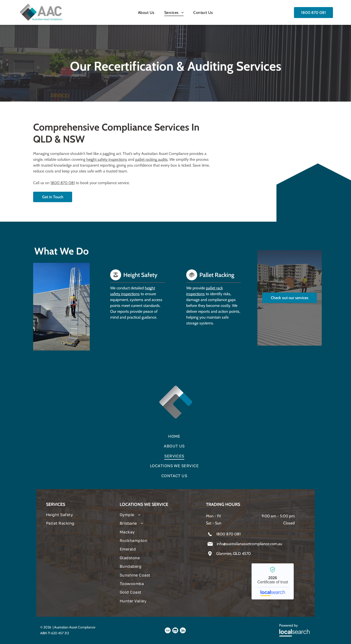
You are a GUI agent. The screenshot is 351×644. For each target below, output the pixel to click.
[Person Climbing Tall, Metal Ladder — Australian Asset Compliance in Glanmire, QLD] (61, 307)
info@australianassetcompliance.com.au (249, 544)
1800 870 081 (63, 183)
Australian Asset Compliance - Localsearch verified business (273, 581)
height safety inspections (107, 159)
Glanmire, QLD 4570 (234, 554)
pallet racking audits (151, 159)
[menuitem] (146, 12)
